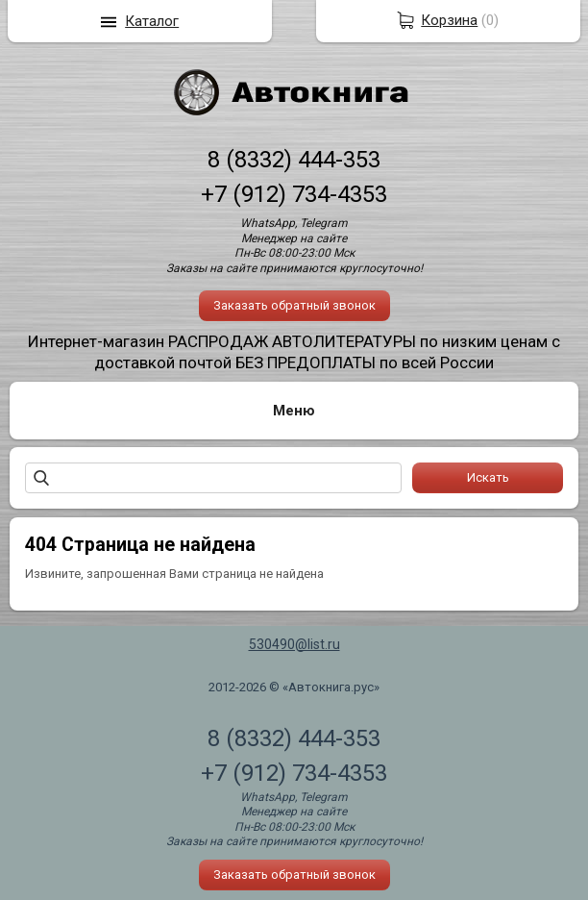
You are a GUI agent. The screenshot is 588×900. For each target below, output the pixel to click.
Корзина (449, 20)
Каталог (152, 21)
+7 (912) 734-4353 (294, 194)
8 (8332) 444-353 (294, 160)
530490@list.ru (294, 644)
